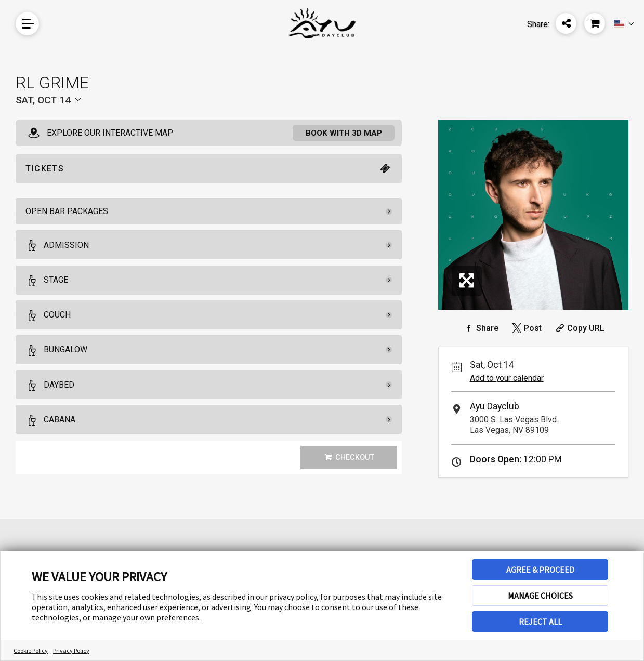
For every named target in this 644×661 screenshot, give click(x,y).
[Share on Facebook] (480, 328)
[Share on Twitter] (526, 328)
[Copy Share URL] (579, 328)
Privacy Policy (71, 650)
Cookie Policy (31, 650)
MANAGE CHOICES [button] (540, 596)
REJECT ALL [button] (540, 622)
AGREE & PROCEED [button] (540, 570)
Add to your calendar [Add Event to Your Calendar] (507, 378)
